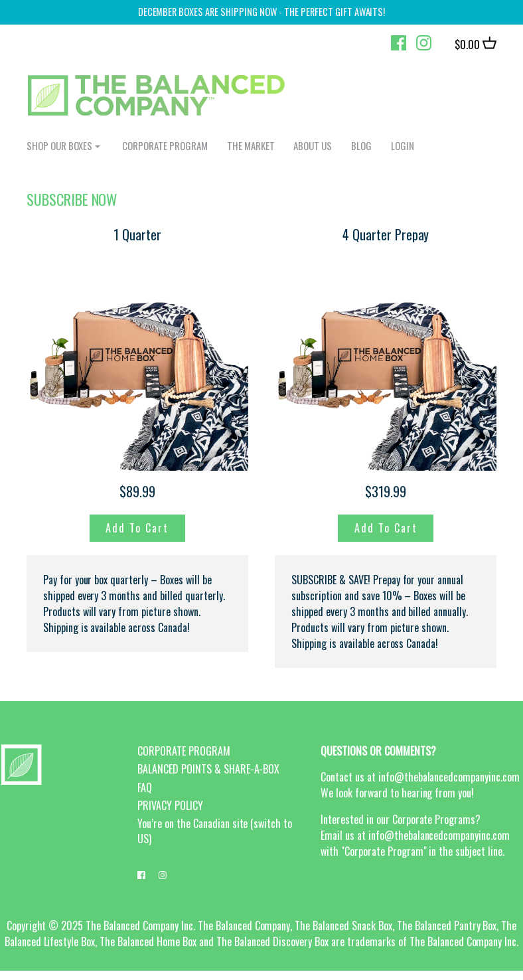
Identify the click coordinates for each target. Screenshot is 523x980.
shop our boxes (60, 145)
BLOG (361, 145)
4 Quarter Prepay (386, 234)
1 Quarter (137, 234)
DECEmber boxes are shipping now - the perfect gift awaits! (262, 12)
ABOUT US (313, 145)
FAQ (145, 787)
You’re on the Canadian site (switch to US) (215, 831)
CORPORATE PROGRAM (165, 145)
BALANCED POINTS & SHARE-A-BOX (208, 769)
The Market (251, 145)
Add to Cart (137, 528)
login (403, 145)
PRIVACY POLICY (170, 805)
